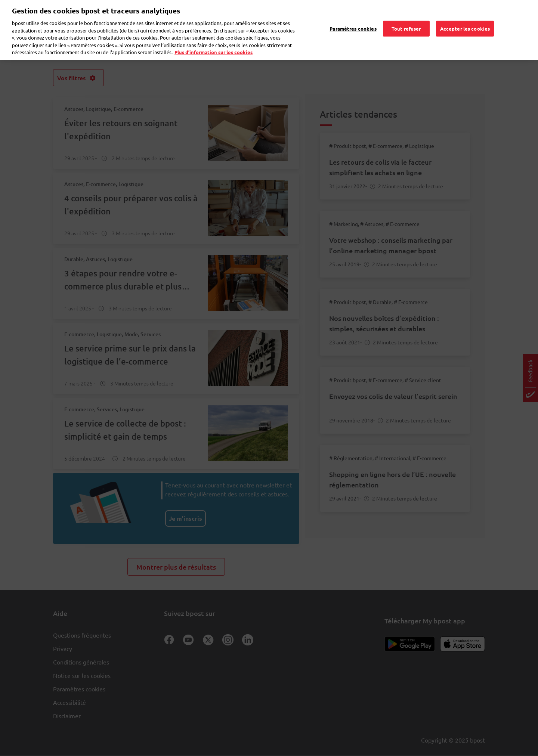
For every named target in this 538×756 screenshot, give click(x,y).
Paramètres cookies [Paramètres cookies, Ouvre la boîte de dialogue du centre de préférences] (353, 18)
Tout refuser (406, 18)
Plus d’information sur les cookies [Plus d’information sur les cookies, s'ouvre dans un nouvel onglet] (214, 42)
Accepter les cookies (465, 18)
